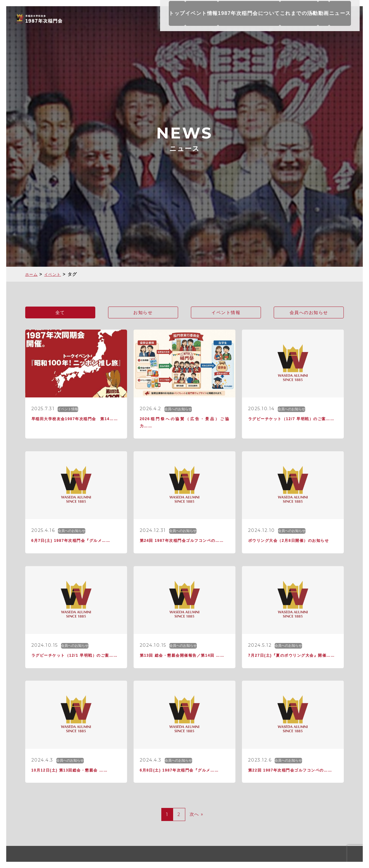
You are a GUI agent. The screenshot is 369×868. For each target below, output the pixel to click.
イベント (56, 274)
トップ (164, 19)
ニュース (347, 19)
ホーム (33, 274)
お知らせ (143, 313)
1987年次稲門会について (240, 19)
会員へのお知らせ (309, 313)
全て (60, 313)
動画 (325, 19)
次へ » (197, 837)
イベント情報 (193, 19)
